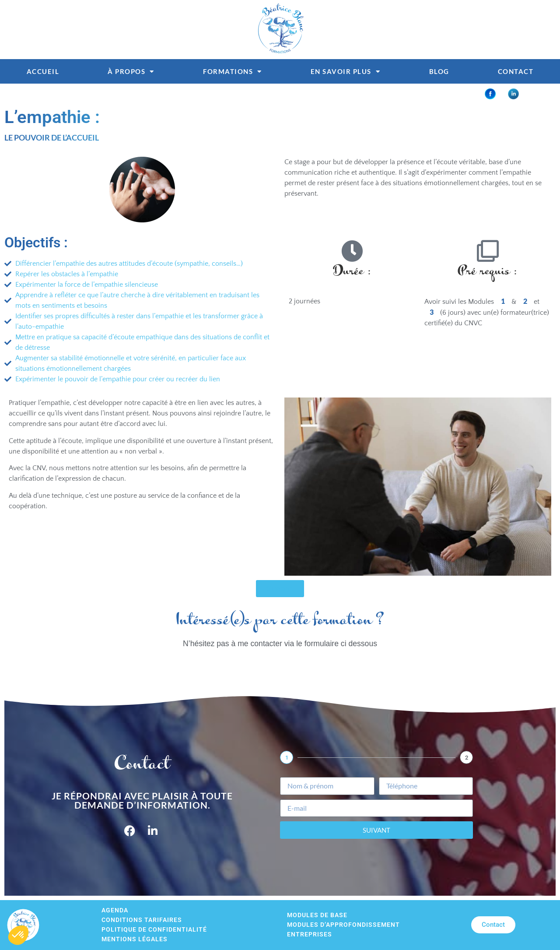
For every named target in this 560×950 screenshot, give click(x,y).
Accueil (43, 71)
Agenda (115, 910)
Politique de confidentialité (154, 930)
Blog (439, 71)
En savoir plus (346, 72)
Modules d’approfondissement (343, 925)
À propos (131, 72)
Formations (233, 72)
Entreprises (310, 934)
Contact (516, 71)
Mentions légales (135, 939)
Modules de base (317, 915)
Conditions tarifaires (142, 920)
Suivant (376, 830)
